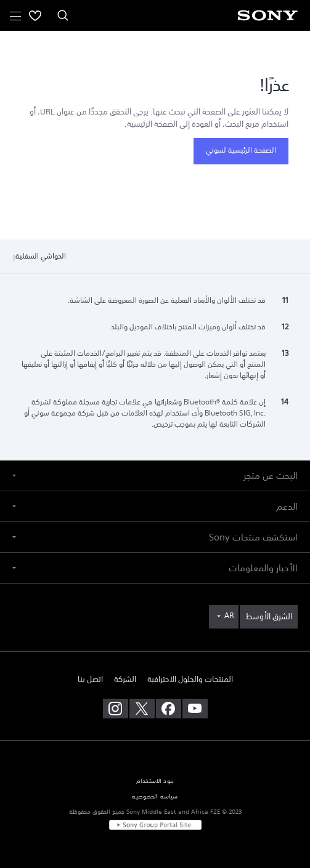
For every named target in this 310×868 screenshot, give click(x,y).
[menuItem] (35, 15)
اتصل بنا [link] (90, 679)
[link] (269, 617)
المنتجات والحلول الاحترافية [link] (190, 679)
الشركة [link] (125, 679)
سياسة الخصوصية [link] (155, 797)
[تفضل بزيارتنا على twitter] (142, 709)
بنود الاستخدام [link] (155, 781)
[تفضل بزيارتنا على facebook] (169, 709)
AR (229, 616)
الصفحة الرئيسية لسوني (241, 150)
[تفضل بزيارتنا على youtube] (195, 709)
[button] (155, 476)
